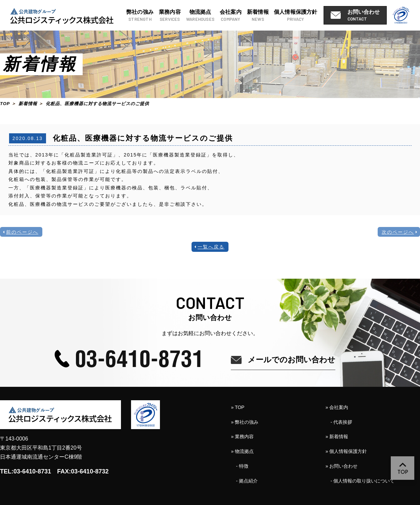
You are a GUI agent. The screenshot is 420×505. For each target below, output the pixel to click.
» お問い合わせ (342, 466)
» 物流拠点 (243, 451)
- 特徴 (242, 466)
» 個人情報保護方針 (346, 451)
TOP (5, 104)
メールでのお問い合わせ (291, 360)
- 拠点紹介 (247, 481)
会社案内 (231, 16)
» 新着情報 (337, 437)
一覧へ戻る (211, 247)
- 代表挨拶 (342, 422)
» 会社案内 (337, 407)
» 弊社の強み (245, 422)
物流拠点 (200, 16)
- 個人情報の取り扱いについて (363, 481)
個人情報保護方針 (296, 16)
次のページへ (398, 232)
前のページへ (22, 232)
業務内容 (170, 16)
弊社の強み (140, 16)
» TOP (238, 407)
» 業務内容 (243, 437)
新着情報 (258, 16)
